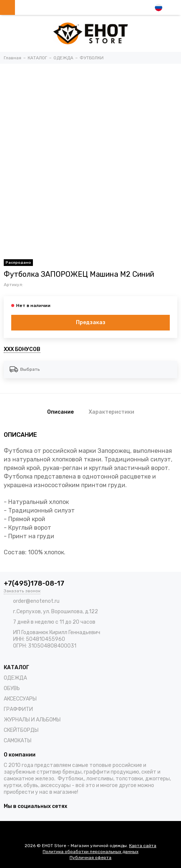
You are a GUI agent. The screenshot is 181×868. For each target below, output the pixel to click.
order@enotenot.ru (36, 601)
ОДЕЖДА (15, 678)
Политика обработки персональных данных (90, 852)
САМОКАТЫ (18, 741)
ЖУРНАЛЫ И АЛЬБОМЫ (32, 720)
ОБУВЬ (12, 688)
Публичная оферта (90, 858)
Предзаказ (91, 322)
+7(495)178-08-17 (34, 583)
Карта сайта (143, 846)
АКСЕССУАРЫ (20, 699)
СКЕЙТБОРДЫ (21, 730)
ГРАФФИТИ (18, 709)
